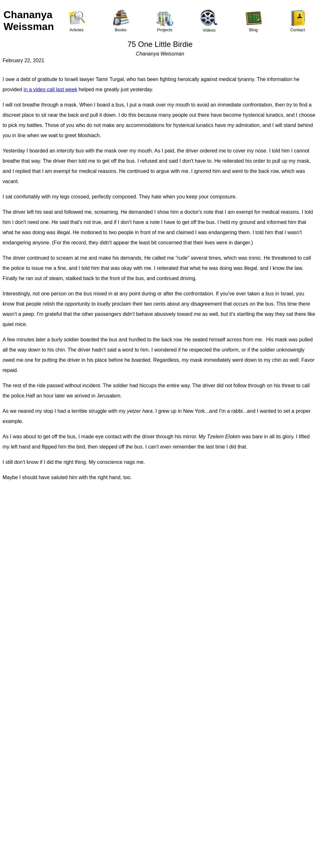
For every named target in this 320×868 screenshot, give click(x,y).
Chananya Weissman (29, 21)
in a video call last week (50, 89)
